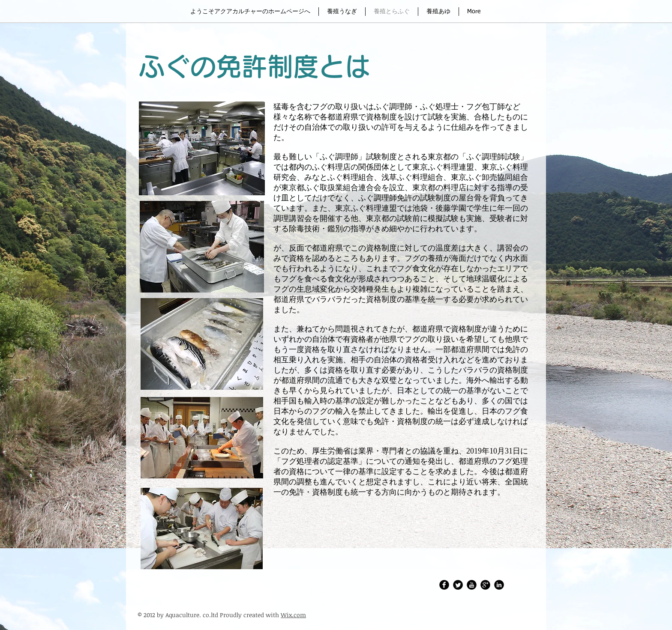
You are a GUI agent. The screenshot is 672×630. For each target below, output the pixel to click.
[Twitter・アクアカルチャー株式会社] (458, 585)
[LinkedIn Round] (499, 585)
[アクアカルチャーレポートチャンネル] (472, 585)
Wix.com (293, 615)
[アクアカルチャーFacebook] (444, 585)
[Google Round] (485, 585)
